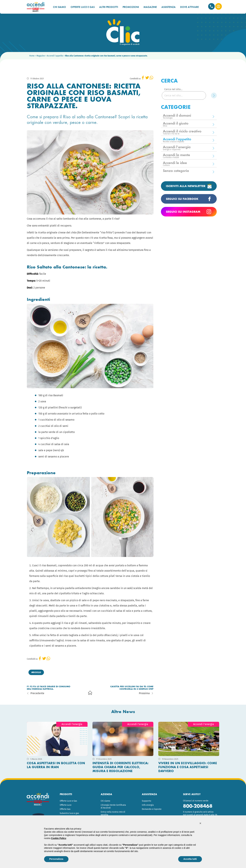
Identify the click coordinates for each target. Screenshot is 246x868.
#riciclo (36, 672)
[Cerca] (214, 95)
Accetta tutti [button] (190, 859)
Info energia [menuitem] (148, 805)
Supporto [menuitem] (147, 801)
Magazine (41, 56)
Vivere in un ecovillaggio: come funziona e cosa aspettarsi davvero (188, 767)
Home (32, 56)
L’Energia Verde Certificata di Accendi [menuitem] (113, 806)
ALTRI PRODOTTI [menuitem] (109, 7)
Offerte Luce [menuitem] (66, 805)
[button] (200, 823)
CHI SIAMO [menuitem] (59, 7)
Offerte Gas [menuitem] (65, 809)
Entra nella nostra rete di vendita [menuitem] (113, 813)
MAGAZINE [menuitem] (150, 7)
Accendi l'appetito (55, 56)
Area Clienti (219, 6)
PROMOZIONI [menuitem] (131, 7)
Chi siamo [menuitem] (105, 801)
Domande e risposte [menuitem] (152, 809)
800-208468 (198, 806)
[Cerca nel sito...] (184, 95)
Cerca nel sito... (173, 89)
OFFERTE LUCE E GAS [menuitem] (83, 7)
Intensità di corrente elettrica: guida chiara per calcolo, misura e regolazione (120, 767)
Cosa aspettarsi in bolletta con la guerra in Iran (56, 765)
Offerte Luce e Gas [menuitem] (68, 801)
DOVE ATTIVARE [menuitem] (189, 7)
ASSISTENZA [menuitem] (168, 7)
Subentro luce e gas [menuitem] (69, 813)
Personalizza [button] (56, 859)
